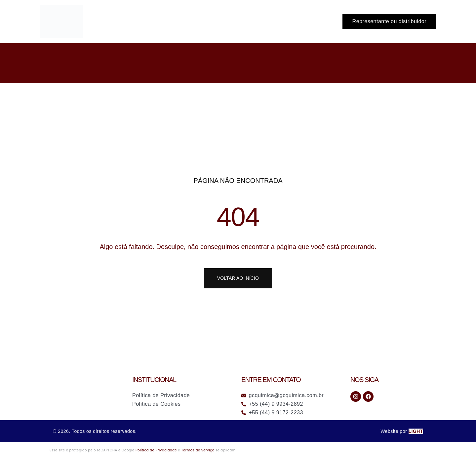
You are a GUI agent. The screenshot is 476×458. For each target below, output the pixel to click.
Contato (321, 21)
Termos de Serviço (198, 450)
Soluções (247, 21)
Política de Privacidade (156, 450)
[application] (259, 21)
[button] (389, 21)
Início (215, 21)
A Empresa (286, 21)
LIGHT (416, 431)
